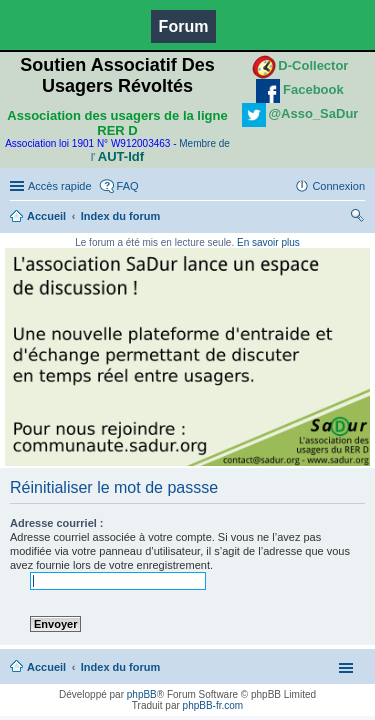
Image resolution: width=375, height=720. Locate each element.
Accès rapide (60, 186)
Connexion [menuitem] (338, 186)
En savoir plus (268, 242)
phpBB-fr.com (213, 705)
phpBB (142, 694)
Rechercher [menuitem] (357, 218)
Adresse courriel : (57, 523)
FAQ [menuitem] (128, 186)
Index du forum (120, 216)
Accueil (46, 216)
